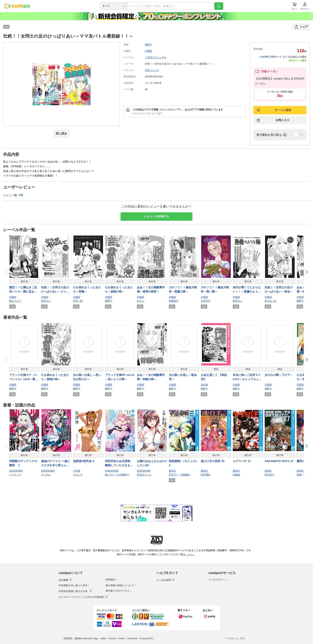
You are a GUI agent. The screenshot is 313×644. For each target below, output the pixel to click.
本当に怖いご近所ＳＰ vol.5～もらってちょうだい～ (248, 377)
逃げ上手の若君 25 (213, 461)
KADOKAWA (16, 471)
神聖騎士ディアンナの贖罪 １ (23, 463)
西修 (299, 475)
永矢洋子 (206, 301)
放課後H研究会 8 (84, 461)
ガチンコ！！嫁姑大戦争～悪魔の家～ (183, 289)
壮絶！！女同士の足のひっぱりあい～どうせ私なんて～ (55, 290)
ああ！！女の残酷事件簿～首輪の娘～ (151, 377)
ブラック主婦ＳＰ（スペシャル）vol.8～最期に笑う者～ (24, 377)
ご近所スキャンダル (156, 57)
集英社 (172, 471)
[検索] (219, 6)
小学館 (77, 471)
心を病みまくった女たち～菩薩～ (87, 289)
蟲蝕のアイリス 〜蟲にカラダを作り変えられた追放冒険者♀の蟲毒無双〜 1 (56, 463)
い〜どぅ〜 (15, 475)
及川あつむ (271, 301)
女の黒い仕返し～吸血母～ (183, 377)
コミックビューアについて (147, 113)
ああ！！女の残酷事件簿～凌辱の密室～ (151, 289)
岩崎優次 (185, 475)
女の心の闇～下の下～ (279, 375)
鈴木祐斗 (269, 475)
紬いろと (110, 475)
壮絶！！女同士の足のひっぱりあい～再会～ (279, 289)
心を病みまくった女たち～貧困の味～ (119, 289)
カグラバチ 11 (242, 461)
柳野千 (149, 45)
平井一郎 (78, 301)
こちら (190, 554)
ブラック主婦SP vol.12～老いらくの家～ (120, 377)
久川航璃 (122, 475)
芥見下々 (174, 475)
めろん (141, 301)
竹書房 (149, 51)
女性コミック (152, 70)
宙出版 (204, 385)
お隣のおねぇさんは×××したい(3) (152, 463)
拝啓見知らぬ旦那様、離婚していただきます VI (119, 463)
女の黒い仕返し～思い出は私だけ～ (87, 377)
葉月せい (46, 301)
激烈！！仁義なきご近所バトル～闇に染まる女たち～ (23, 290)
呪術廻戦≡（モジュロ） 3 (184, 463)
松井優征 (206, 475)
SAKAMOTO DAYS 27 (279, 461)
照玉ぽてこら (144, 475)
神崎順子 (174, 301)
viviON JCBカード (273, 57)
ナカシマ (78, 475)
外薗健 (236, 475)
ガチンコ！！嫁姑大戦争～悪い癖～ (215, 289)
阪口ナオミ (15, 301)
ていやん (46, 475)
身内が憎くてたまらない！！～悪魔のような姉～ (247, 290)
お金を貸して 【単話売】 (214, 377)
